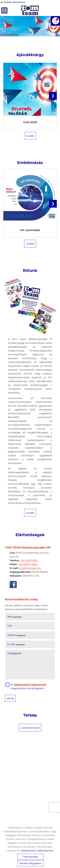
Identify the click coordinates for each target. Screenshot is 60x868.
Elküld (10, 698)
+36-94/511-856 (29, 560)
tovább (30, 136)
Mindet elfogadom (31, 863)
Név (14, 617)
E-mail (16, 644)
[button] (53, 96)
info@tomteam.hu (30, 568)
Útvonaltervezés (30, 728)
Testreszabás (30, 857)
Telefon (16, 635)
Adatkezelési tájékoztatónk (37, 851)
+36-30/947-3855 (28, 564)
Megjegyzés (14, 653)
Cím (10, 626)
